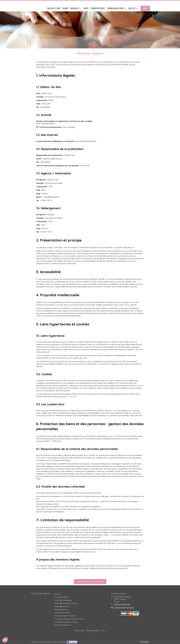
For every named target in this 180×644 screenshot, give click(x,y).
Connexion (144, 642)
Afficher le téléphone (122, 604)
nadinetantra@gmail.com (124, 607)
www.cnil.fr (72, 397)
